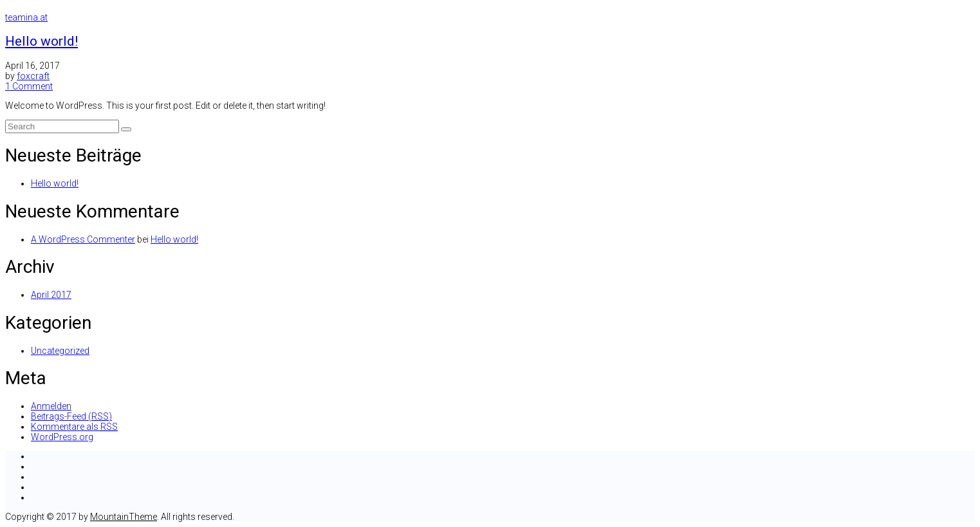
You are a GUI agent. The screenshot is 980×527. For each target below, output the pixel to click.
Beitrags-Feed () (71, 416)
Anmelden (51, 406)
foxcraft (33, 76)
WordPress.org (62, 437)
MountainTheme (124, 517)
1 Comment (29, 86)
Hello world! (42, 41)
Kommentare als (74, 427)
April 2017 (51, 295)
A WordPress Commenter (83, 239)
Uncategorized (60, 351)
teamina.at (26, 17)
